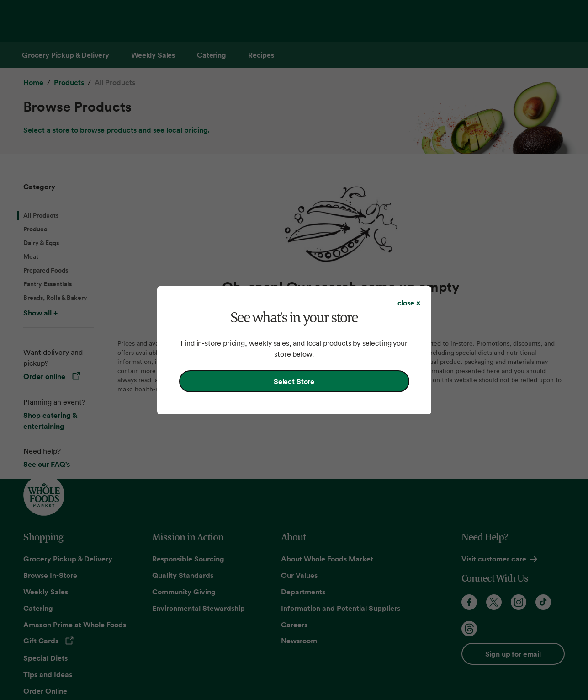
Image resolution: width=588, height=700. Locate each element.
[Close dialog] (409, 303)
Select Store (294, 381)
